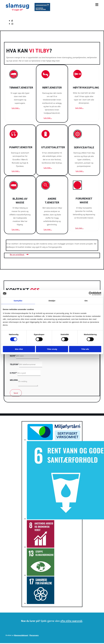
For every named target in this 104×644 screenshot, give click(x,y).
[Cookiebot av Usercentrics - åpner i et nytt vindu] (91, 294)
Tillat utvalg (52, 349)
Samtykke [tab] (18, 301)
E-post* (13, 373)
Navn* (13, 356)
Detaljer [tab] (52, 301)
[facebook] (12, 21)
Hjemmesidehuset (21, 635)
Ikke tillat (19, 349)
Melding (14, 380)
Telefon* (14, 364)
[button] (16, 108)
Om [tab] (86, 301)
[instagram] (12, 24)
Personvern (34, 635)
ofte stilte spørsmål (71, 621)
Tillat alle (85, 349)
